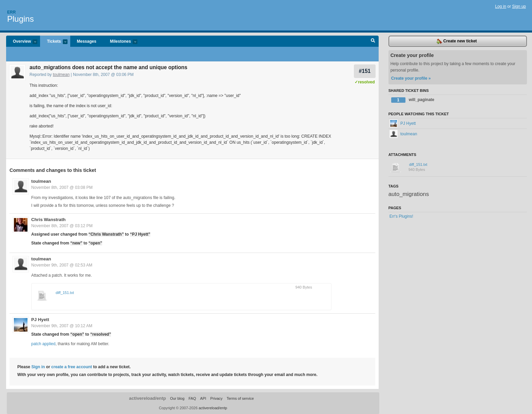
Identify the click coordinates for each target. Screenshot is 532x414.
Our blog (177, 398)
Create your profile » (411, 78)
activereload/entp (147, 398)
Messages (87, 41)
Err (11, 12)
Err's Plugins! (401, 216)
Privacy (216, 398)
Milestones (120, 42)
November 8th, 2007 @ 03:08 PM (62, 188)
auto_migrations (409, 194)
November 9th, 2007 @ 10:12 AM (62, 326)
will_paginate (413, 100)
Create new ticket (457, 41)
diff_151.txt (65, 293)
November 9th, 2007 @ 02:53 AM (62, 265)
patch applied (43, 344)
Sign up (519, 6)
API (203, 398)
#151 (365, 71)
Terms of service (240, 398)
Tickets (54, 42)
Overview (22, 42)
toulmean (61, 75)
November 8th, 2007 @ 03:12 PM (62, 226)
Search (373, 41)
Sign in (38, 367)
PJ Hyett (40, 320)
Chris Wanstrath (48, 220)
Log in (501, 6)
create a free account (72, 367)
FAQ (192, 398)
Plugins (21, 19)
